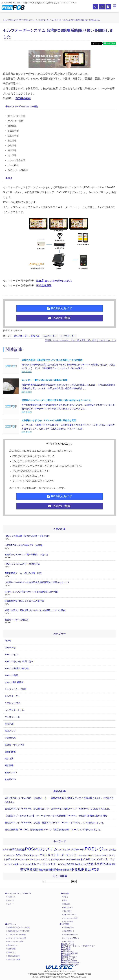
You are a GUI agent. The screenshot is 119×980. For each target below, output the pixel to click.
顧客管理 (9, 765)
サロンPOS (15, 860)
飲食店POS (10, 779)
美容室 (25, 869)
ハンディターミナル (14, 710)
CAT (5, 850)
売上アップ (10, 731)
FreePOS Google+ (70, 965)
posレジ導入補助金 (14, 682)
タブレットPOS (12, 703)
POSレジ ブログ (69, 957)
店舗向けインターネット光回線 (18, 927)
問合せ (65, 897)
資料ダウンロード (69, 915)
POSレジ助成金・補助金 (17, 668)
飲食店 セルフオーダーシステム (54, 281)
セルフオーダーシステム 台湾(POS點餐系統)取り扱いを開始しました (76, 20)
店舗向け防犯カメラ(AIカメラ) (18, 931)
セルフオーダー (44, 20)
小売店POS (10, 738)
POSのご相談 (59, 318)
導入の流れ (67, 911)
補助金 (55, 870)
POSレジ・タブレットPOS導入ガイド (78, 946)
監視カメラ (11, 952)
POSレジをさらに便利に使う (19, 661)
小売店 (90, 864)
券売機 (65, 893)
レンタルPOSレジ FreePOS (13, 20)
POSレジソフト (10, 855)
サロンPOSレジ (68, 942)
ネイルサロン (88, 859)
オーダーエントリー (67, 855)
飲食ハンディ (11, 772)
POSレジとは (11, 654)
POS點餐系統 (23, 98)
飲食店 (76, 869)
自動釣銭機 (10, 752)
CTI (8, 850)
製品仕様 (66, 904)
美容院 (34, 870)
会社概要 (66, 950)
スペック (10, 900)
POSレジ (94, 849)
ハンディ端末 (12, 864)
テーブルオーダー (68, 336)
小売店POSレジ (68, 927)
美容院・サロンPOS (15, 745)
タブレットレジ (64, 860)
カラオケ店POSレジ (70, 935)
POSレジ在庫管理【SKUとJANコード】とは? (27, 536)
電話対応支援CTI (13, 956)
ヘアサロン (24, 864)
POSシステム (46, 849)
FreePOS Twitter (69, 961)
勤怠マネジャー (12, 945)
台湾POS (35, 336)
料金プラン (11, 897)
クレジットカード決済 (15, 689)
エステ (36, 855)
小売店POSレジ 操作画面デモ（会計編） (25, 545)
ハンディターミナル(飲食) (16, 935)
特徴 (64, 900)
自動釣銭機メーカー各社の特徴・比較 (23, 573)
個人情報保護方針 (69, 953)
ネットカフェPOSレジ (71, 938)
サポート (10, 904)
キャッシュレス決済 (70, 918)
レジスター (52, 864)
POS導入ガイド (60, 308)
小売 (83, 864)
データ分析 (76, 860)
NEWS (8, 641)
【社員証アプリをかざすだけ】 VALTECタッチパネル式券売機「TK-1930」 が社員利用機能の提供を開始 (56, 816)
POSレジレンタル (25, 855)
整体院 (112, 864)
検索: (44, 882)
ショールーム (68, 952)
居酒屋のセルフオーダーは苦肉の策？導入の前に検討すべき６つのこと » (80, 340)
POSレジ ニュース (31, 20)
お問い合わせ (68, 944)
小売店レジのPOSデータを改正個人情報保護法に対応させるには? (37, 582)
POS (29, 849)
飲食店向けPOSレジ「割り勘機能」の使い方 (26, 554)
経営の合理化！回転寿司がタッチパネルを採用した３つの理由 (35, 610)
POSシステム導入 (65, 850)
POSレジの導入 (110, 850)
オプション (11, 924)
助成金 (78, 864)
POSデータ (10, 648)
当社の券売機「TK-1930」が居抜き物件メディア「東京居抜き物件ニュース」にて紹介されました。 (53, 830)
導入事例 (66, 948)
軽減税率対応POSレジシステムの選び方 (24, 601)
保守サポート (67, 907)
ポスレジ (34, 864)
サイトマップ (68, 959)
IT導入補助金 (17, 850)
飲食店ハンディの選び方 (17, 620)
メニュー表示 (67, 922)
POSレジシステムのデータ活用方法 (22, 564)
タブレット (38, 860)
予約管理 (70, 864)
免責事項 (66, 955)
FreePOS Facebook (70, 963)
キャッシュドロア (86, 855)
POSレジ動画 (11, 675)
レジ (42, 864)
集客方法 (9, 758)
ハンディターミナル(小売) (16, 938)
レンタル (62, 864)
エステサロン (48, 855)
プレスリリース (12, 717)
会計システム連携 (13, 959)
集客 (61, 870)
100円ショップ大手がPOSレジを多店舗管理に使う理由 (32, 592)
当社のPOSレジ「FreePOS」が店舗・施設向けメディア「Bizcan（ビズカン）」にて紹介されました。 (55, 823)
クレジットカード (100, 855)
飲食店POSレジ (68, 931)
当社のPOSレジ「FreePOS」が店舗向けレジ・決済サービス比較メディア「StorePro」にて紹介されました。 (58, 809)
